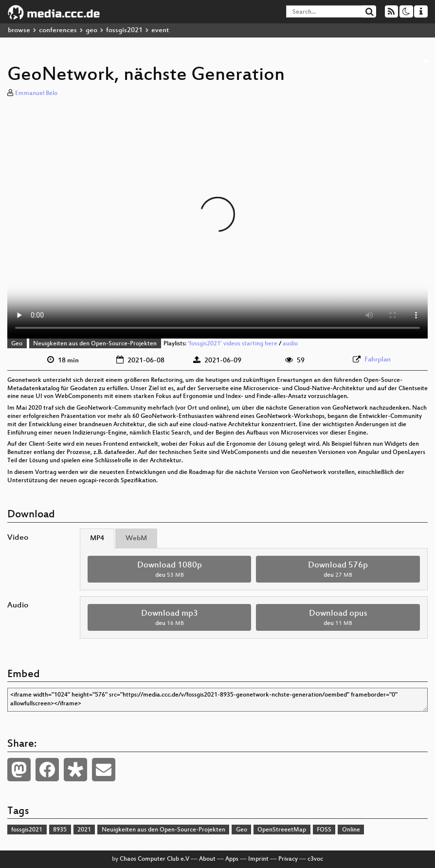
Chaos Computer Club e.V (154, 859)
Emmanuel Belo (36, 94)
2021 (84, 830)
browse (19, 30)
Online (351, 830)
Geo (17, 344)
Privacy (288, 859)
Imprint (258, 859)
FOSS (324, 830)
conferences (58, 30)
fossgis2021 (124, 30)
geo (91, 30)
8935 (60, 830)
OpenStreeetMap (282, 830)
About (207, 859)
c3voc (315, 859)
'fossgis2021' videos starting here (233, 344)
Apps (232, 859)
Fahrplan (378, 360)
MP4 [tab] (97, 538)
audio (290, 344)
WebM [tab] (136, 538)
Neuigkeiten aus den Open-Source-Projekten (95, 344)
